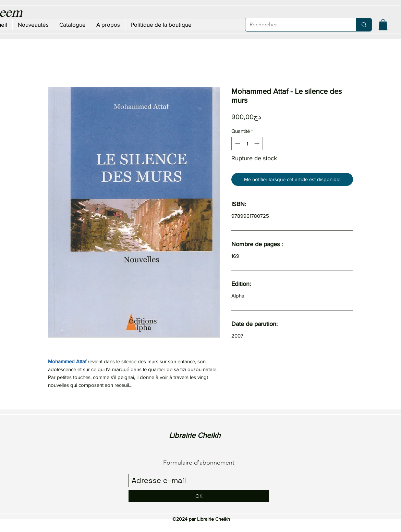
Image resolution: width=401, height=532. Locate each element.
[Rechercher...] (296, 25)
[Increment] (258, 144)
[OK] (199, 496)
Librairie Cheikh (195, 435)
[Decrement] (237, 144)
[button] (383, 25)
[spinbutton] (247, 144)
